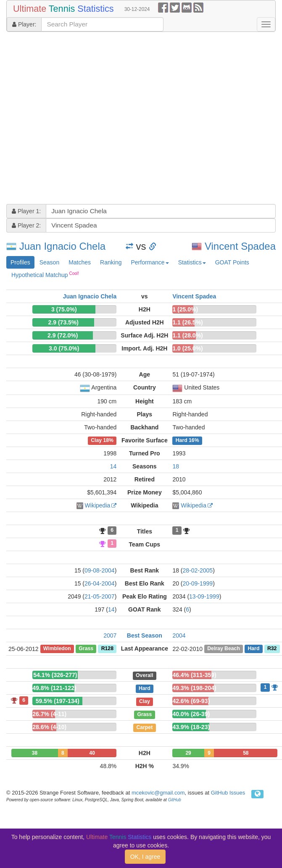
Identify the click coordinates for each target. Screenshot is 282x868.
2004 (179, 635)
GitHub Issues (228, 793)
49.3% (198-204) (194, 688)
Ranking (111, 262)
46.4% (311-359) (194, 675)
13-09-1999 (204, 596)
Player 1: (26, 211)
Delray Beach (224, 649)
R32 (272, 649)
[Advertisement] (79, 119)
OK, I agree (145, 857)
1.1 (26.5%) (187, 322)
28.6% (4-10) (49, 727)
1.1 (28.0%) (187, 335)
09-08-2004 (100, 570)
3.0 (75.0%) (64, 348)
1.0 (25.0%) (187, 348)
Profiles (20, 262)
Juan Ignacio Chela (62, 246)
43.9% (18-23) (191, 727)
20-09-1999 (198, 583)
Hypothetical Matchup (45, 275)
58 (246, 753)
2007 (110, 635)
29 (188, 753)
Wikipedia (98, 505)
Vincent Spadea (240, 246)
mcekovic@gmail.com (158, 793)
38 (35, 753)
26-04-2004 (100, 583)
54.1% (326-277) (55, 675)
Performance (150, 262)
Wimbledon (57, 649)
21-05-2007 (100, 596)
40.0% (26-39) (191, 714)
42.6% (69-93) (191, 701)
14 (113, 466)
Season (49, 262)
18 (176, 466)
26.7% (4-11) (49, 714)
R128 (107, 649)
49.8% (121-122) (54, 688)
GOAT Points (232, 262)
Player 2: (26, 225)
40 (92, 753)
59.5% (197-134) (58, 701)
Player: (24, 24)
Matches (80, 262)
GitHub (175, 800)
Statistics (192, 262)
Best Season (145, 635)
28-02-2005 (198, 570)
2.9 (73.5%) (63, 322)
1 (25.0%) (185, 309)
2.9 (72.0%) (63, 335)
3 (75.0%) (64, 309)
